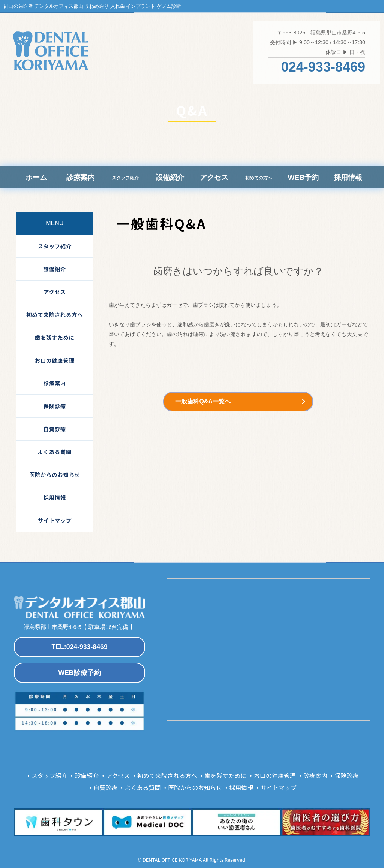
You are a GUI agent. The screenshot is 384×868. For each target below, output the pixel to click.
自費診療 (55, 429)
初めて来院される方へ (55, 314)
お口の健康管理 (55, 360)
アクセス (214, 177)
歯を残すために (55, 337)
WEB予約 (303, 177)
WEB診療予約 (79, 673)
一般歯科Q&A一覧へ (203, 401)
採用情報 (348, 177)
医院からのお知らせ (55, 474)
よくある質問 (55, 452)
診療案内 (81, 177)
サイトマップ (55, 520)
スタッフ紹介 (55, 246)
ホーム (36, 177)
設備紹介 (170, 177)
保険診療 (55, 406)
